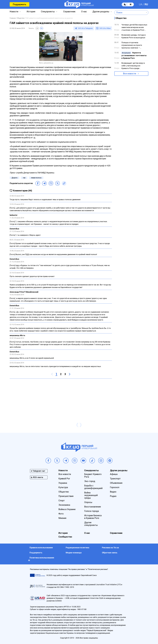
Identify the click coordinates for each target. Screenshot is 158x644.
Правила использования (41, 548)
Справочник (69, 12)
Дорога (14, 178)
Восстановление (93, 507)
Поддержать (19, 4)
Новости (14, 12)
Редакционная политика (77, 548)
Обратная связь (110, 553)
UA (141, 4)
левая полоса (36, 178)
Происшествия (66, 496)
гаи (24, 178)
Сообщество (65, 537)
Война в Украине (67, 509)
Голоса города (92, 511)
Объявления (116, 483)
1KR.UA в (85, 28)
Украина (63, 483)
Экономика (64, 505)
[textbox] (130, 13)
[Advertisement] (61, 396)
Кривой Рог (64, 479)
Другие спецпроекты (91, 524)
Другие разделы (101, 12)
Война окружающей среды (91, 495)
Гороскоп (115, 487)
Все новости (130, 74)
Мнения (62, 518)
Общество (64, 492)
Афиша (114, 474)
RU (146, 4)
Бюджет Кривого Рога (93, 475)
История (31, 12)
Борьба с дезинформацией (93, 487)
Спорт (62, 501)
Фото (61, 514)
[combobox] (130, 13)
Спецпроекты (48, 12)
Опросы (88, 502)
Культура (63, 487)
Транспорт (115, 479)
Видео (113, 492)
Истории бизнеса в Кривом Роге (93, 517)
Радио (113, 496)
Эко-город (90, 481)
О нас (84, 12)
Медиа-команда (74, 553)
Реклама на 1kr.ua (110, 548)
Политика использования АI (41, 559)
